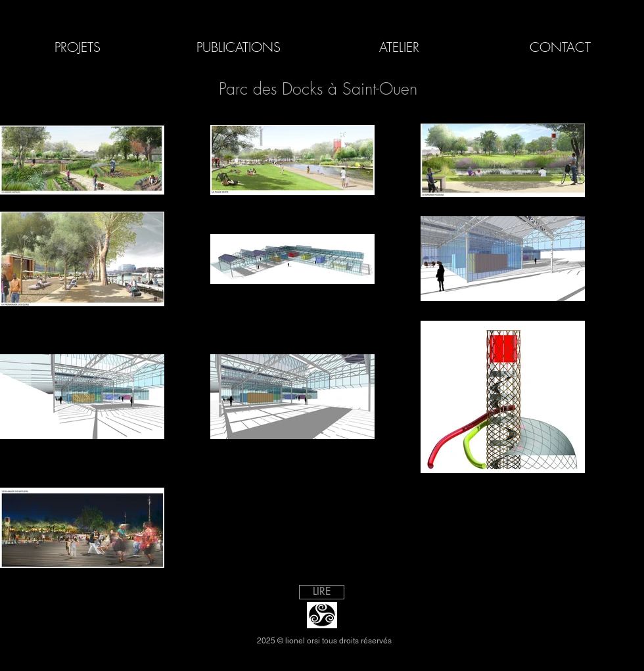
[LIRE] (322, 592)
